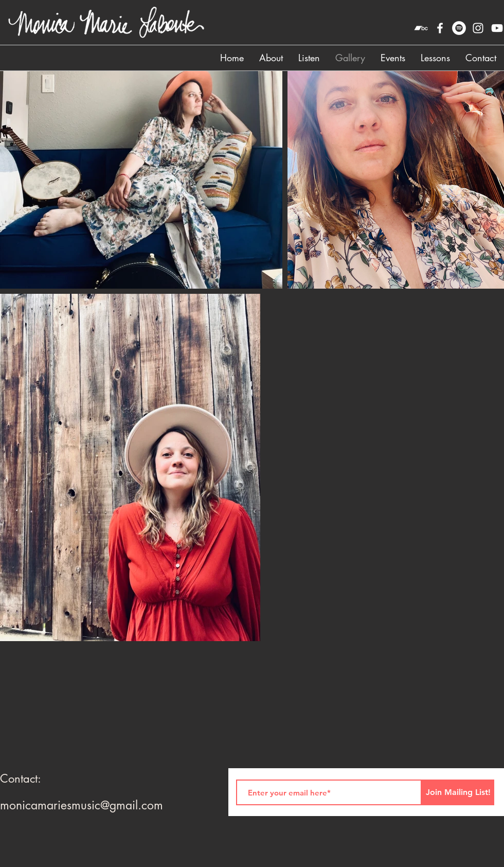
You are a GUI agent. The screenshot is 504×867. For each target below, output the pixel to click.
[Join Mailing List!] (458, 792)
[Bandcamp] (421, 28)
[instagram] (478, 28)
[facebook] (440, 28)
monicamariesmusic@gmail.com (82, 805)
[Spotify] (459, 28)
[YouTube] (497, 28)
